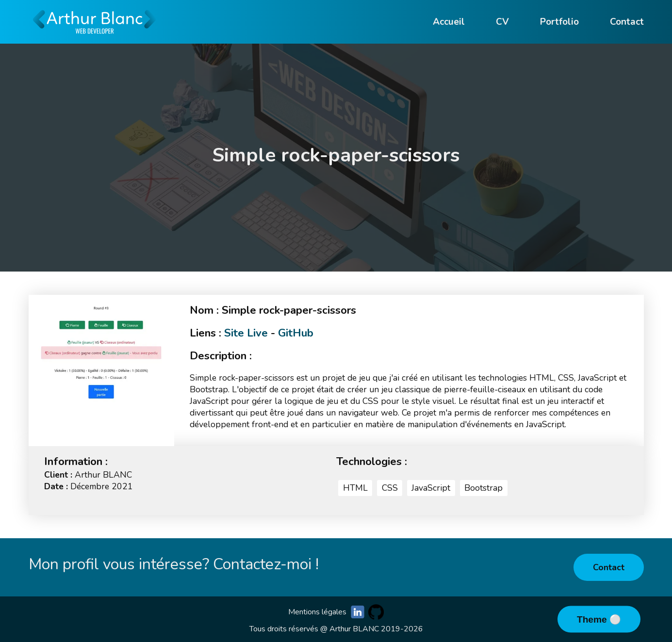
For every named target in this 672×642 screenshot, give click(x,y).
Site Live (246, 333)
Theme (593, 619)
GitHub (296, 333)
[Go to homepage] (95, 39)
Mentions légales (317, 612)
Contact (609, 567)
